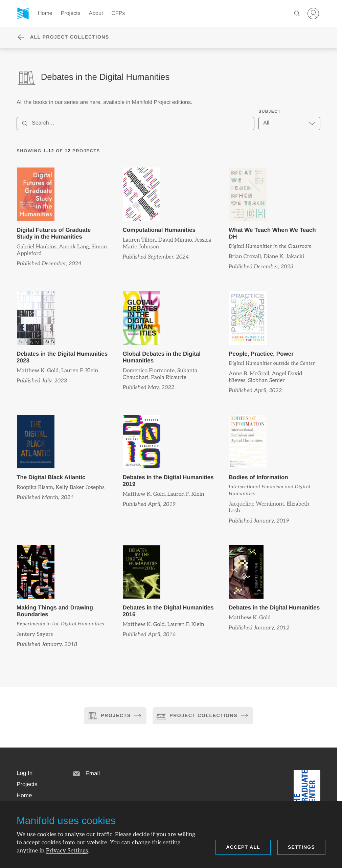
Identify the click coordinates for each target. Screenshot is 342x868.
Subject (270, 111)
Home (45, 13)
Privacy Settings (67, 851)
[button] (25, 773)
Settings (301, 847)
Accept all (243, 847)
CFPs (118, 13)
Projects (71, 13)
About (96, 13)
